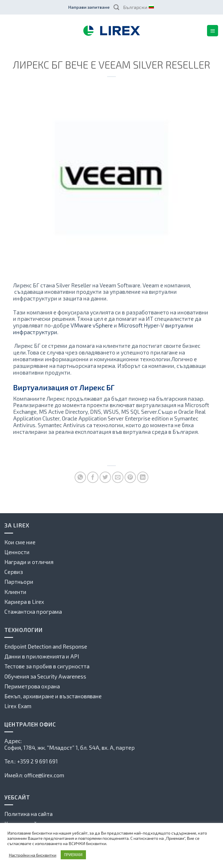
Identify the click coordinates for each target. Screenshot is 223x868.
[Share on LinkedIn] (143, 477)
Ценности (17, 552)
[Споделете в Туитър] (105, 477)
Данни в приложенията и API (42, 656)
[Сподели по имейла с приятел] (118, 477)
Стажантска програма (33, 612)
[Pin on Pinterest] (130, 477)
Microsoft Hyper (138, 325)
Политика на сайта (28, 814)
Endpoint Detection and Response (46, 646)
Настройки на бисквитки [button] (33, 855)
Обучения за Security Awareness (45, 676)
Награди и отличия (29, 562)
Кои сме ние (20, 542)
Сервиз (14, 572)
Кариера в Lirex (24, 602)
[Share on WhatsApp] (80, 477)
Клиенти (15, 592)
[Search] (116, 7)
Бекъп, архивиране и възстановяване (53, 696)
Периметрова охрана (32, 686)
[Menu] (213, 31)
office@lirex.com (44, 775)
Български (138, 7)
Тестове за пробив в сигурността (47, 666)
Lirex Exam (18, 706)
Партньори (19, 582)
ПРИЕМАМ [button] (73, 855)
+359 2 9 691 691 (37, 761)
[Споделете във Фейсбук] (93, 477)
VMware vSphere (92, 325)
